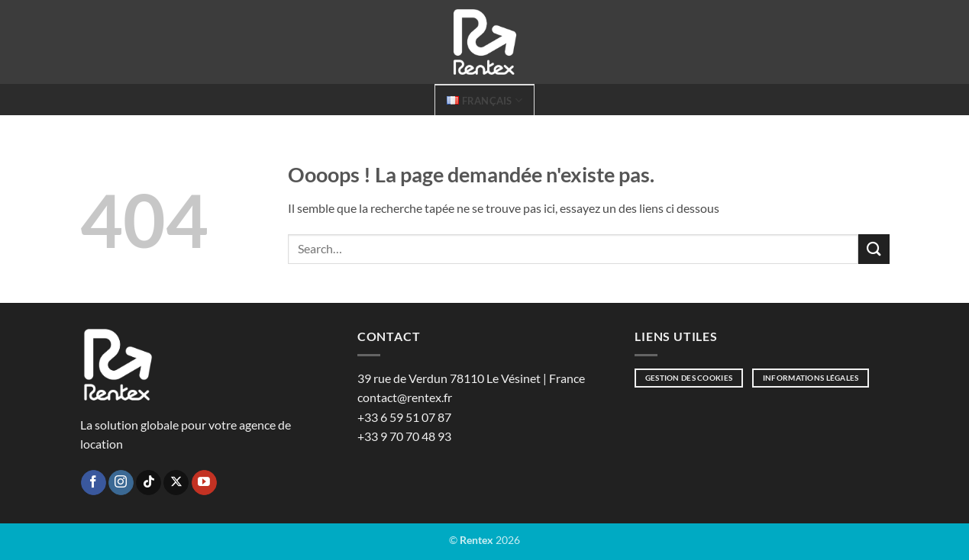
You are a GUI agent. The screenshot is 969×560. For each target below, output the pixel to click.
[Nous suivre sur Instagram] (121, 483)
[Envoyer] (874, 249)
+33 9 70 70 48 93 (404, 436)
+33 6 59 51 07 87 (404, 417)
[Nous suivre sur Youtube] (204, 483)
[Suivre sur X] (176, 483)
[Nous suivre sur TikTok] (149, 483)
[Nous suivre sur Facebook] (94, 483)
